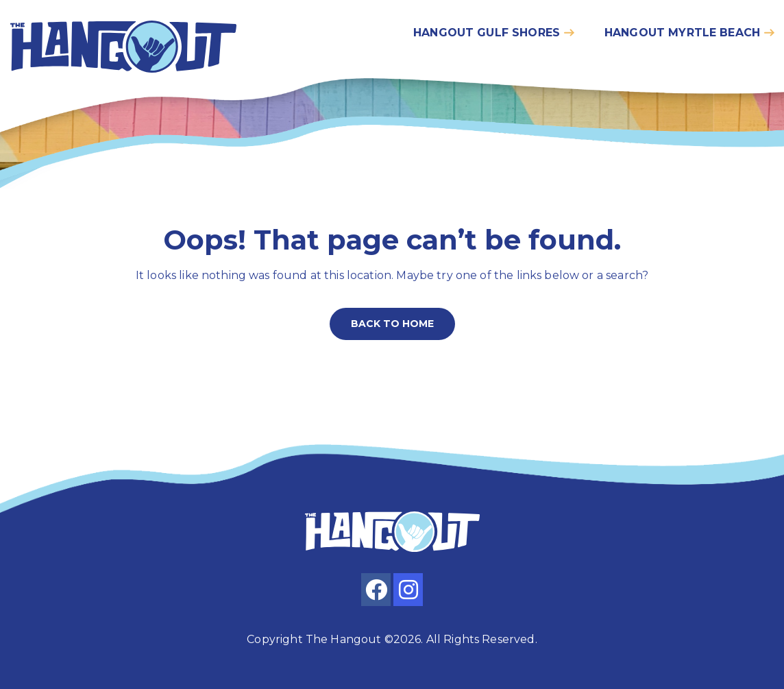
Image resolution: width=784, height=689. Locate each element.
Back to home (392, 324)
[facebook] (376, 590)
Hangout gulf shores (487, 33)
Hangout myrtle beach (682, 33)
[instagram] (408, 590)
